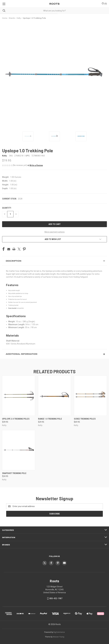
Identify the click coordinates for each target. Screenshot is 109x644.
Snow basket (12, 308)
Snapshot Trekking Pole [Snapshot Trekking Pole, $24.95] (14, 473)
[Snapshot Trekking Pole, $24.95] (19, 450)
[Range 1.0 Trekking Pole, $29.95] (55, 396)
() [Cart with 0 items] (104, 4)
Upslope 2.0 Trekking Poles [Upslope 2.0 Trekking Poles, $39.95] (16, 419)
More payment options (55, 232)
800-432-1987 (56, 598)
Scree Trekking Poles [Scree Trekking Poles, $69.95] (85, 419)
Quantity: (7, 208)
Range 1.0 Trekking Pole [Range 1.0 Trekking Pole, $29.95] (50, 419)
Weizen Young (59, 637)
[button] (35, 165)
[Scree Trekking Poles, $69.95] (90, 396)
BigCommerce (59, 632)
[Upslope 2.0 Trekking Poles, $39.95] (19, 396)
